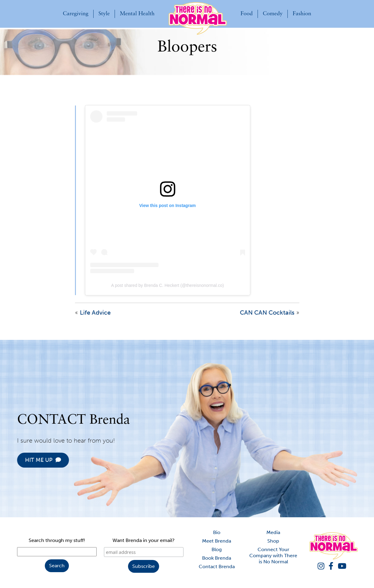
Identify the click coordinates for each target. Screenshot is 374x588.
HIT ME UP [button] (49, 460)
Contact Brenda (217, 567)
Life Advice (95, 319)
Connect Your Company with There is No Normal (273, 556)
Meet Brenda (217, 541)
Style (104, 14)
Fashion (302, 14)
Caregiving (76, 14)
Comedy (273, 14)
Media (273, 532)
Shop (273, 541)
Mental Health (137, 14)
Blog (217, 549)
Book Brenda (217, 558)
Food (247, 14)
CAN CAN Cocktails (267, 319)
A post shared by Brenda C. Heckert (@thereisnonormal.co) (168, 291)
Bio (217, 532)
